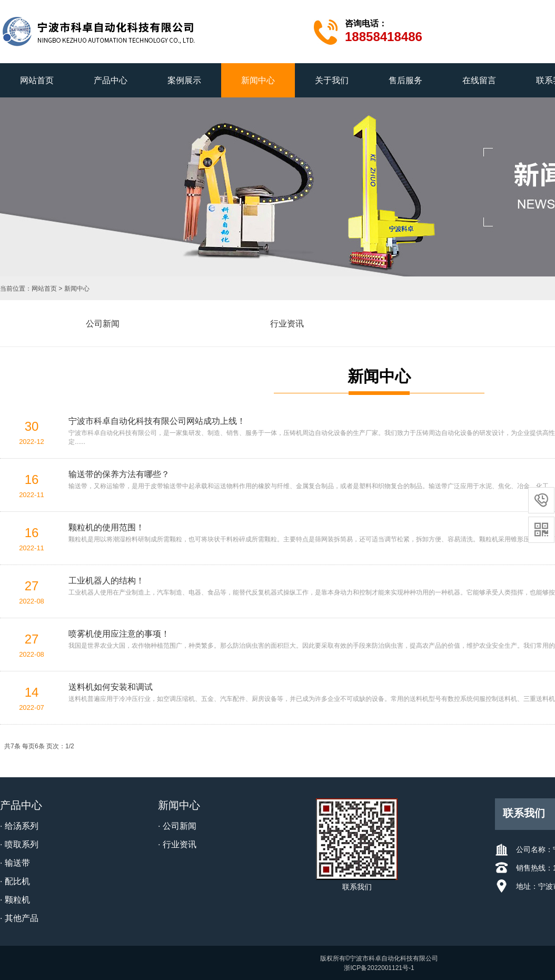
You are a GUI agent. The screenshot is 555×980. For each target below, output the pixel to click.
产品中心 (111, 80)
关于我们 (332, 80)
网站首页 (37, 80)
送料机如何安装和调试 (111, 687)
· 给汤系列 (19, 826)
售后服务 (405, 80)
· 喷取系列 (19, 844)
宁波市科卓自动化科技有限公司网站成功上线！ (157, 421)
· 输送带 (15, 863)
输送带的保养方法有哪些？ (119, 474)
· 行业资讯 (177, 844)
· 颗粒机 (15, 900)
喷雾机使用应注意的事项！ (119, 634)
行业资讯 (287, 324)
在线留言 (479, 80)
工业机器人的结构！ (106, 581)
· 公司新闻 (177, 826)
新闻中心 (258, 80)
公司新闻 (103, 324)
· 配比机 (15, 881)
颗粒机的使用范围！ (106, 527)
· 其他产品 (19, 918)
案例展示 (184, 80)
